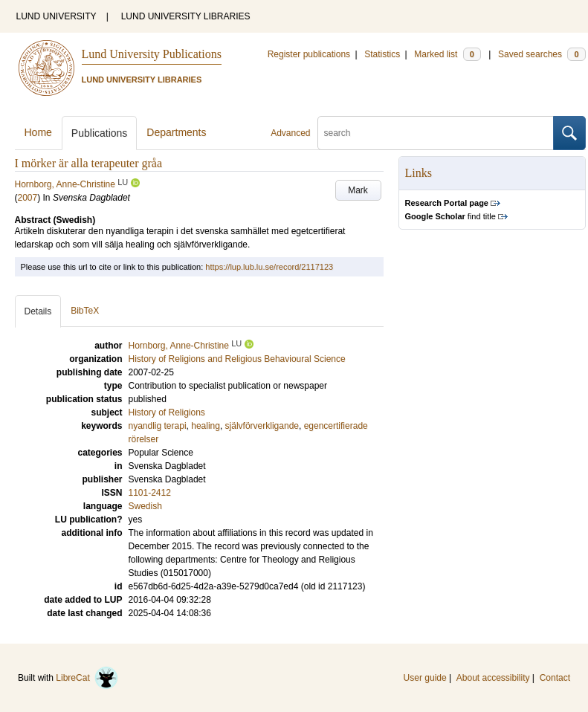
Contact (555, 678)
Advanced (290, 133)
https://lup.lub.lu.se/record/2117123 (269, 267)
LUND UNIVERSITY (56, 16)
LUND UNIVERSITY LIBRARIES (186, 16)
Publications (100, 133)
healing (206, 426)
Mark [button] (358, 190)
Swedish (145, 506)
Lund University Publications (152, 54)
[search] (436, 133)
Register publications (309, 54)
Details (38, 311)
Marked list (447, 54)
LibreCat (87, 678)
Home (38, 132)
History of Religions (167, 412)
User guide (425, 678)
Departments (176, 132)
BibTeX (85, 311)
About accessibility (493, 678)
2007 (28, 198)
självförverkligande (262, 426)
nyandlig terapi (158, 426)
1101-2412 (150, 493)
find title (450, 216)
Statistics (382, 54)
